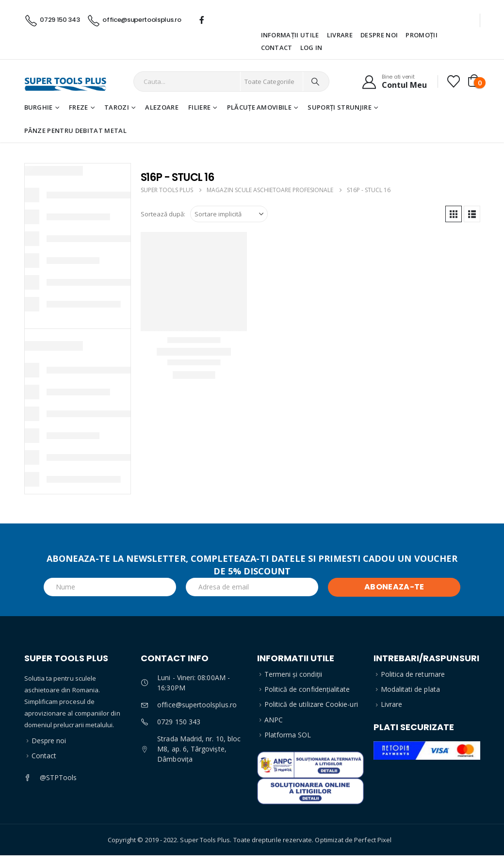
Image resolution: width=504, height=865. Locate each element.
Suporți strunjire (340, 107)
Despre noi (379, 35)
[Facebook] (202, 20)
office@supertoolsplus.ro (197, 705)
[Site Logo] (62, 82)
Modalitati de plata (410, 689)
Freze (79, 107)
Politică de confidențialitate (307, 689)
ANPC (274, 720)
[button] (454, 214)
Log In (311, 48)
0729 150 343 (179, 722)
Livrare (340, 35)
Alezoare (162, 107)
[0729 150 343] (52, 20)
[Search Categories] (272, 82)
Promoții (422, 35)
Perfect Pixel (373, 840)
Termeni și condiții (293, 674)
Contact (277, 48)
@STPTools (58, 777)
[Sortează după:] (229, 214)
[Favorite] (453, 82)
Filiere (199, 107)
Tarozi (117, 107)
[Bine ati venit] (394, 82)
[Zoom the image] (310, 757)
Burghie (39, 107)
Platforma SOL (288, 735)
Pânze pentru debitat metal (75, 131)
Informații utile (290, 35)
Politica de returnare (413, 674)
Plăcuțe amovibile (260, 107)
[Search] (315, 82)
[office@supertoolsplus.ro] (134, 20)
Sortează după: (163, 214)
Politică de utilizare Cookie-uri (311, 704)
